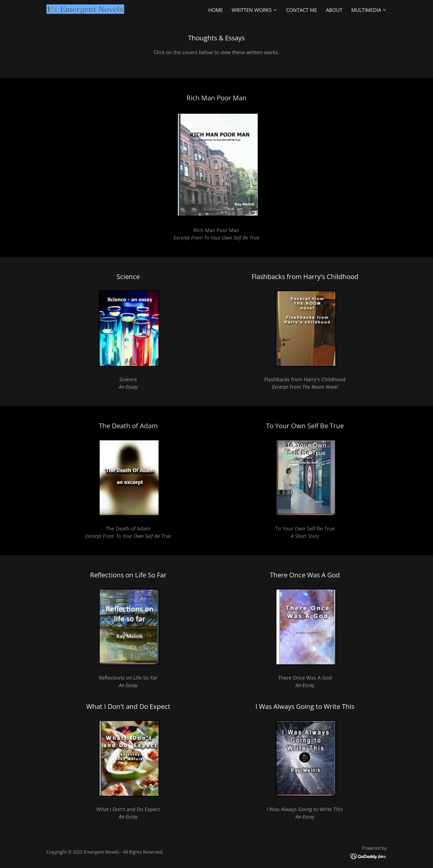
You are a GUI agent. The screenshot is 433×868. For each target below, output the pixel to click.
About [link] (334, 10)
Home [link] (216, 10)
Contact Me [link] (302, 10)
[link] (85, 9)
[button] (254, 10)
